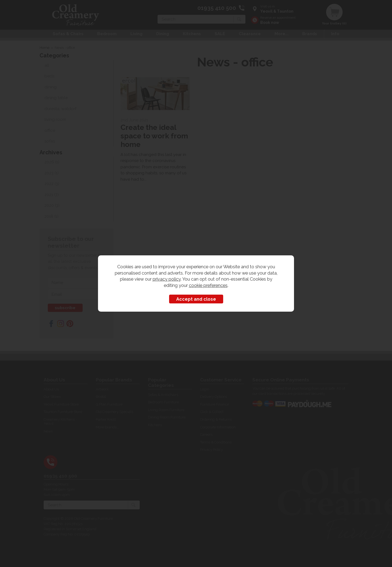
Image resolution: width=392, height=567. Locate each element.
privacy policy (167, 279)
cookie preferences (208, 285)
